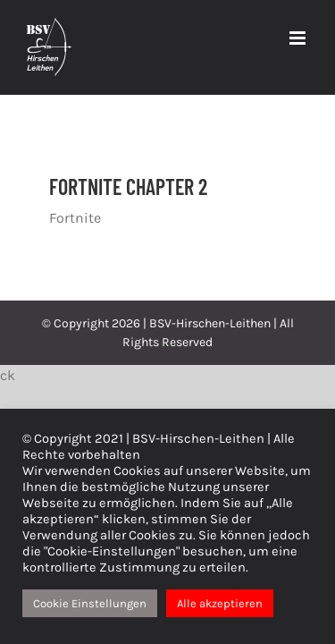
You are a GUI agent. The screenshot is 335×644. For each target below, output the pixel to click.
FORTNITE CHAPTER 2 (128, 186)
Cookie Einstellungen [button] (90, 603)
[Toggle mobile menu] (299, 38)
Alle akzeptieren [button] (220, 603)
